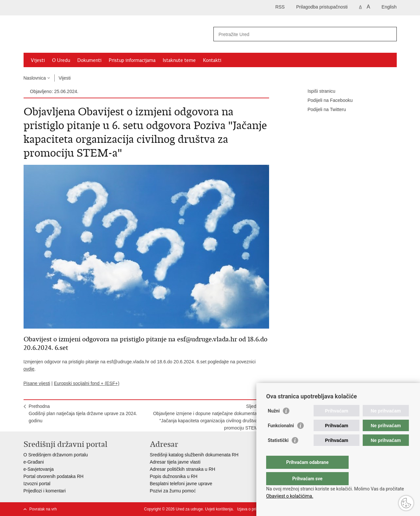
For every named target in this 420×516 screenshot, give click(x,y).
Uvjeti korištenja (219, 509)
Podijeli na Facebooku (326, 101)
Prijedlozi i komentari (45, 491)
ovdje (29, 369)
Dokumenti (89, 60)
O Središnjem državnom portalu (56, 455)
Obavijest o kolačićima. (290, 496)
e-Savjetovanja (39, 469)
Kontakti (212, 60)
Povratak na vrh (43, 509)
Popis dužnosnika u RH (174, 476)
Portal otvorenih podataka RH (54, 476)
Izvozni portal (37, 484)
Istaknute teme (179, 60)
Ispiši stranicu (317, 91)
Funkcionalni (281, 439)
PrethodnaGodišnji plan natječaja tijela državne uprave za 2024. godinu (83, 413)
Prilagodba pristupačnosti (322, 7)
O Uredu (61, 60)
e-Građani (34, 462)
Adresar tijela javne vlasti (175, 462)
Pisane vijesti (37, 383)
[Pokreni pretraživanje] (389, 34)
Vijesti (38, 60)
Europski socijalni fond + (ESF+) (87, 383)
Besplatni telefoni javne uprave (181, 484)
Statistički (278, 453)
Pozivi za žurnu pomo (172, 491)
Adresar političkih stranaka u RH (183, 469)
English (389, 7)
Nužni (274, 424)
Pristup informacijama (132, 60)
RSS (280, 7)
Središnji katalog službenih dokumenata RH (194, 455)
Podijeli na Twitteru (322, 110)
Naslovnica (35, 78)
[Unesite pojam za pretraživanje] (298, 34)
